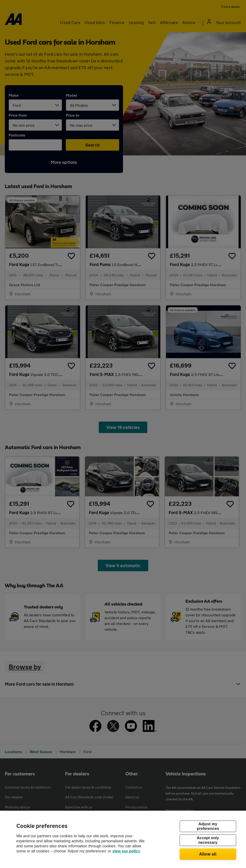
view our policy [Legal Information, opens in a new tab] (126, 851)
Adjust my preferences (208, 826)
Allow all (208, 854)
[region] (123, 839)
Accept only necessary (208, 840)
